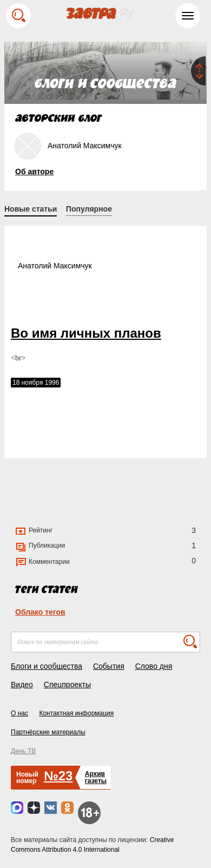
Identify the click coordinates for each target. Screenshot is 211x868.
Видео (22, 685)
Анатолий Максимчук (55, 266)
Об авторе (34, 172)
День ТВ (23, 751)
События (109, 666)
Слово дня (154, 666)
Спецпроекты (67, 685)
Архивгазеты (96, 777)
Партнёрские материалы (48, 732)
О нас (19, 713)
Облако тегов (40, 612)
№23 (58, 776)
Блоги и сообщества (47, 666)
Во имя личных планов (86, 333)
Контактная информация (76, 713)
